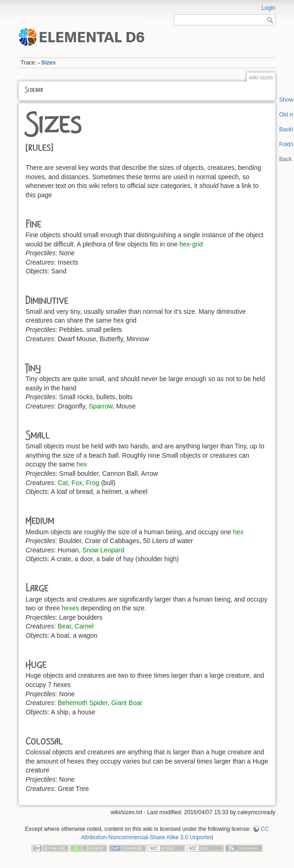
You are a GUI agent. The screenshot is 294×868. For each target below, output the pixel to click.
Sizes (49, 63)
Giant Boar (127, 703)
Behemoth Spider (82, 703)
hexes (70, 608)
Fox (77, 483)
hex (82, 464)
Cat (63, 483)
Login (268, 8)
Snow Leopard (103, 550)
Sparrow (101, 406)
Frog (93, 483)
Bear (64, 626)
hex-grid (191, 244)
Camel (84, 626)
